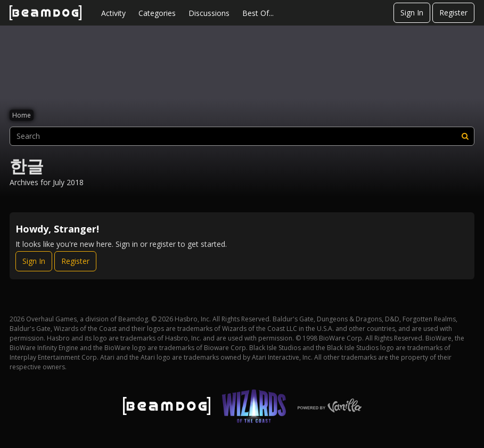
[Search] (465, 136)
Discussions (209, 13)
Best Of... (258, 13)
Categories (157, 13)
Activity (113, 13)
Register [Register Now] (75, 261)
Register (453, 13)
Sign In (412, 13)
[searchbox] (242, 136)
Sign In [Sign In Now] (34, 261)
